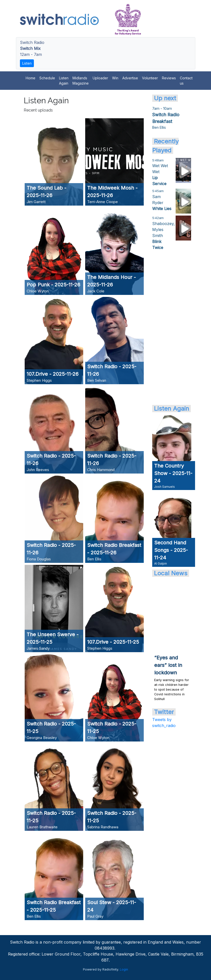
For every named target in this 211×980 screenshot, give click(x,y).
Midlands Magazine (81, 81)
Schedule (47, 78)
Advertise (130, 78)
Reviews (169, 78)
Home (31, 78)
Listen (27, 63)
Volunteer (150, 78)
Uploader (100, 78)
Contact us (186, 81)
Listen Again (64, 81)
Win (115, 78)
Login (124, 969)
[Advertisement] (172, 327)
